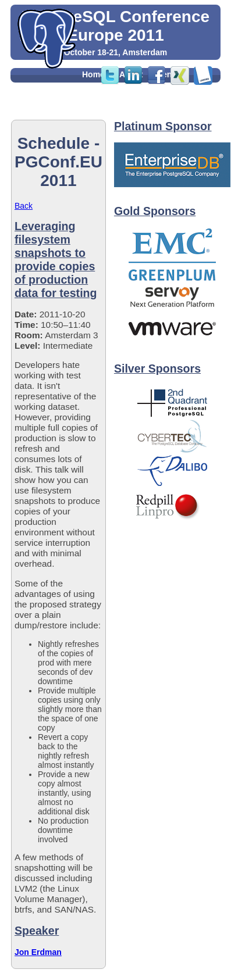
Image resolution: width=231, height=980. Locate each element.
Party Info (101, 100)
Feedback (153, 100)
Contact (150, 113)
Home (93, 74)
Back (24, 206)
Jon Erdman (38, 952)
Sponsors (101, 113)
